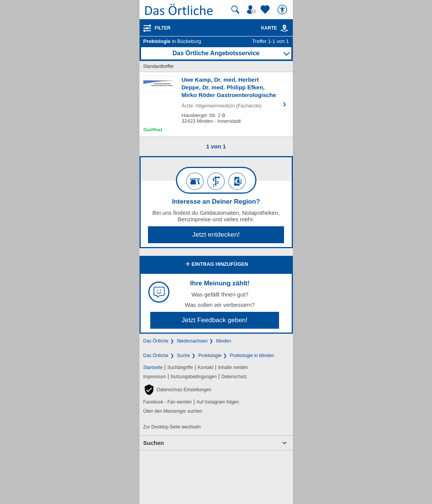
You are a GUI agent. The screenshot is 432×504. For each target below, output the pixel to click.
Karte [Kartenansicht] (275, 28)
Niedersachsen (192, 341)
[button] (177, 390)
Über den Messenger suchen (173, 411)
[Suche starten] (235, 10)
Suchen (154, 443)
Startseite (153, 367)
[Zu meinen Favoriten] (266, 10)
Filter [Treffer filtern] (163, 28)
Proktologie (210, 356)
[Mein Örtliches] (253, 10)
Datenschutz (234, 377)
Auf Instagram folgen (218, 402)
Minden (224, 341)
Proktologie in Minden (252, 356)
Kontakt (206, 367)
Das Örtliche (156, 341)
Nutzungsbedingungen (194, 377)
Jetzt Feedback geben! (215, 320)
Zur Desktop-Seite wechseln (172, 427)
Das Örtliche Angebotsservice (216, 53)
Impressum (155, 377)
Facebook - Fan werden (168, 402)
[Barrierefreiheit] (283, 10)
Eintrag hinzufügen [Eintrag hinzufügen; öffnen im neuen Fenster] (216, 265)
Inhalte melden (233, 367)
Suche (184, 356)
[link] (284, 28)
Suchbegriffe (180, 367)
